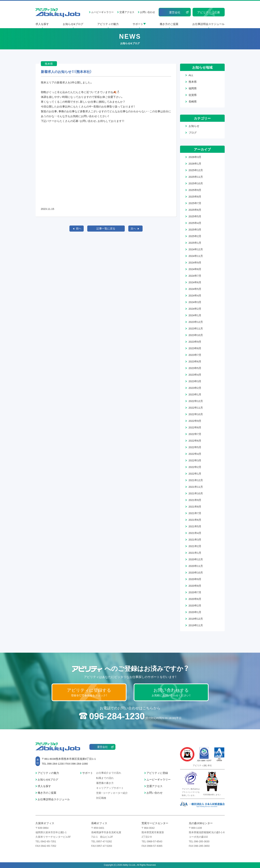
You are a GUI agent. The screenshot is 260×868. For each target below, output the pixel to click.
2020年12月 (196, 559)
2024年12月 (196, 249)
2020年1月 (195, 612)
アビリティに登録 (157, 773)
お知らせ (194, 126)
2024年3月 (195, 302)
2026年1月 (195, 163)
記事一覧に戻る (106, 228)
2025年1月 (195, 243)
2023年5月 (195, 368)
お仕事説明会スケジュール (208, 24)
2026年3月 (195, 157)
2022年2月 (195, 467)
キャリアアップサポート (110, 788)
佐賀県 (193, 95)
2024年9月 (195, 262)
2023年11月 (196, 328)
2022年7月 (195, 434)
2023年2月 (195, 388)
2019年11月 (196, 625)
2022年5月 (195, 447)
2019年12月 (196, 619)
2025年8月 (195, 196)
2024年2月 (195, 309)
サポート (138, 24)
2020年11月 (196, 566)
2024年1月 (195, 315)
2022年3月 (195, 460)
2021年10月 (196, 493)
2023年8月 (195, 348)
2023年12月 (196, 322)
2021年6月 (195, 520)
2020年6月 (195, 599)
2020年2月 (195, 605)
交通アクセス (127, 12)
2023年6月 (195, 361)
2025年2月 (195, 236)
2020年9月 (195, 579)
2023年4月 (195, 375)
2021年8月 (195, 506)
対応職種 (101, 798)
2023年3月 (195, 381)
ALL (191, 75)
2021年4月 (195, 533)
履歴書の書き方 (105, 783)
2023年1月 (195, 394)
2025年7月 (195, 203)
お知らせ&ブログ (73, 24)
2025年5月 (195, 216)
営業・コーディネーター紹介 (112, 793)
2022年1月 (195, 473)
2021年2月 (195, 546)
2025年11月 (196, 177)
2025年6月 (195, 210)
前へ (79, 228)
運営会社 (175, 12)
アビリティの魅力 (108, 24)
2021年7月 (195, 513)
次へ (133, 228)
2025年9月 (195, 190)
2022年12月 (196, 401)
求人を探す (42, 24)
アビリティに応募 (209, 12)
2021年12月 (196, 480)
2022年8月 (195, 427)
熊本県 (193, 82)
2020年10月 (196, 572)
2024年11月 (196, 256)
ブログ (193, 132)
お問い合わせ (148, 12)
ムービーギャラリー (102, 12)
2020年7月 (195, 592)
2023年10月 (196, 335)
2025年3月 (195, 229)
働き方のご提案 (169, 24)
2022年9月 (195, 421)
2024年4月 (195, 295)
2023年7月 (195, 355)
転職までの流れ (105, 778)
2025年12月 (196, 170)
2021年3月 (195, 539)
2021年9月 (195, 500)
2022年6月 (195, 441)
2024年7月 (195, 276)
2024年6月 (195, 282)
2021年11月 (196, 487)
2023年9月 (195, 342)
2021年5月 (195, 526)
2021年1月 (195, 553)
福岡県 (193, 88)
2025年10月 (196, 183)
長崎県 (193, 101)
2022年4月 (195, 454)
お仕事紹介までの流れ (109, 773)
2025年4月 (195, 223)
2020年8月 (195, 586)
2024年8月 (195, 269)
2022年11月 (196, 408)
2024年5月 (195, 289)
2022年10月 (196, 414)
